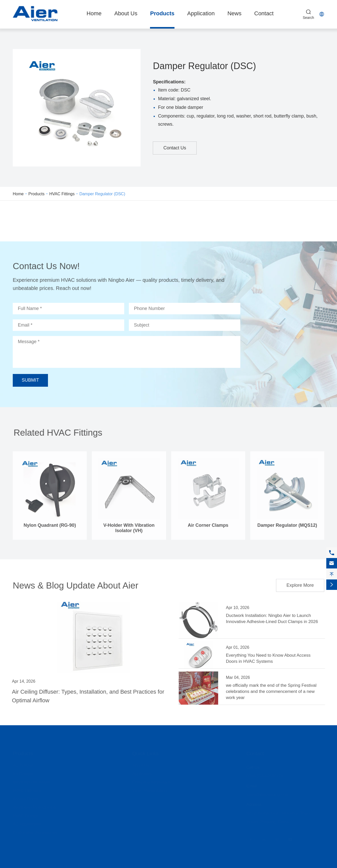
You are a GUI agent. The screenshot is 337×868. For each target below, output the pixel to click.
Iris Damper (23, 772)
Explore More (300, 583)
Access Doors (25, 797)
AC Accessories (27, 822)
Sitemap (173, 864)
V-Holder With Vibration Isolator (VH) (129, 530)
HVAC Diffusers (27, 789)
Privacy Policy (202, 864)
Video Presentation (150, 789)
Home (94, 13)
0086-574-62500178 (265, 774)
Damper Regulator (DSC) (102, 194)
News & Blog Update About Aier (76, 583)
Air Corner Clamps (208, 528)
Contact (264, 13)
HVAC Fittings (62, 194)
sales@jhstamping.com (268, 793)
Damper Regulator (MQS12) (287, 528)
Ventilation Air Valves (32, 780)
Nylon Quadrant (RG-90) (50, 528)
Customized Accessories (35, 831)
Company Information (152, 780)
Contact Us (175, 148)
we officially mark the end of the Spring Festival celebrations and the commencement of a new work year (274, 691)
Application (201, 13)
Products (162, 13)
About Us (126, 13)
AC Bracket (23, 764)
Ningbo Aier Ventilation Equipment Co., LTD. (76, 864)
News (234, 13)
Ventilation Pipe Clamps (34, 806)
